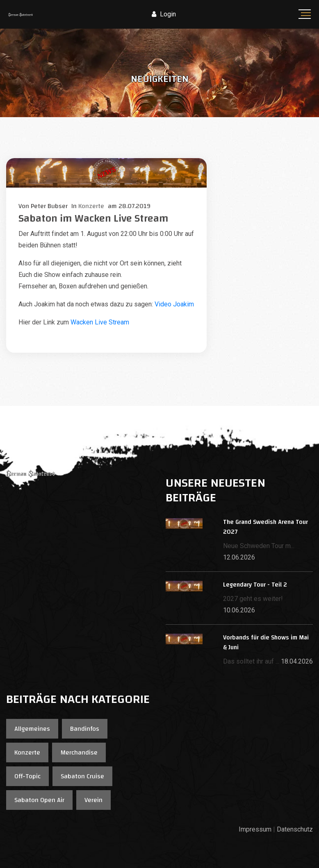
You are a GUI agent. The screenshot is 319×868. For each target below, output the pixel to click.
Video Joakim (174, 304)
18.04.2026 (297, 661)
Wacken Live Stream (100, 322)
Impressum (255, 829)
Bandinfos (85, 729)
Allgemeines (32, 729)
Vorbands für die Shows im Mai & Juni (266, 643)
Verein (93, 800)
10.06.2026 (239, 610)
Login (164, 14)
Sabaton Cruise (82, 776)
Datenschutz (295, 829)
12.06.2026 (239, 557)
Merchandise (79, 752)
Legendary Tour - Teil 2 (255, 585)
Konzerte (27, 752)
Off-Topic (27, 776)
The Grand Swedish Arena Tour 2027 (265, 527)
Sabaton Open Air (39, 800)
